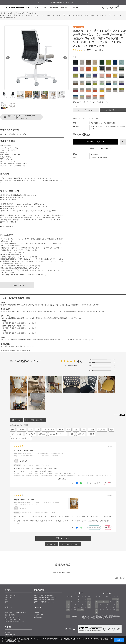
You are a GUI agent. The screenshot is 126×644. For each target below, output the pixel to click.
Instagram (66, 629)
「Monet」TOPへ (17, 285)
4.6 (80, 361)
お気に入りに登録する (123, 142)
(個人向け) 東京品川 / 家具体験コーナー (46, 595)
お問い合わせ (38, 617)
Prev (8, 58)
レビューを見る (98, 50)
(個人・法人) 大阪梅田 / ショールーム (45, 597)
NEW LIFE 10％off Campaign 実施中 (63, 2)
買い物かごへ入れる (95, 142)
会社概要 (7, 632)
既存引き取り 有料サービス (12, 617)
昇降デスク (8, 597)
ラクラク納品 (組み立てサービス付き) (15, 613)
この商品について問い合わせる (99, 148)
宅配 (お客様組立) (10, 615)
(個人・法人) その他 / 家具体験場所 (44, 600)
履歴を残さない (121, 578)
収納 (6, 600)
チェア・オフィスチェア (12, 595)
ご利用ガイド (14, 351)
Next (65, 58)
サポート (75, 8)
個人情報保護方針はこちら (15, 641)
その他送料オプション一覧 (12, 619)
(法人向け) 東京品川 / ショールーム (44, 602)
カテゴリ (38, 8)
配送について (65, 8)
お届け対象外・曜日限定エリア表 (14, 622)
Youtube (74, 629)
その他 (6, 602)
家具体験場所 (54, 8)
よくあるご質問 (39, 615)
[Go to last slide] (39, 2)
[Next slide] (88, 2)
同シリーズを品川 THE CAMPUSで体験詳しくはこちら (22, 117)
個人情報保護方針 (10, 635)
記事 (45, 8)
